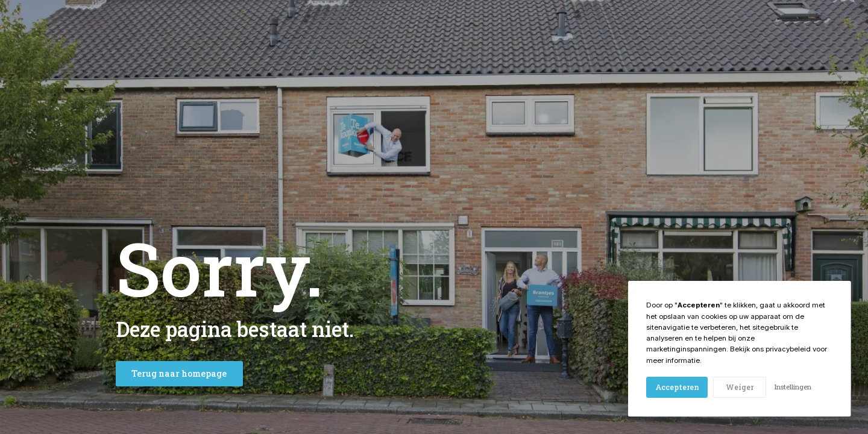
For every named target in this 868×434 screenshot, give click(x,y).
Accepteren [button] (677, 387)
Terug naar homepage (179, 373)
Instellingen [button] (793, 387)
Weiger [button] (740, 387)
